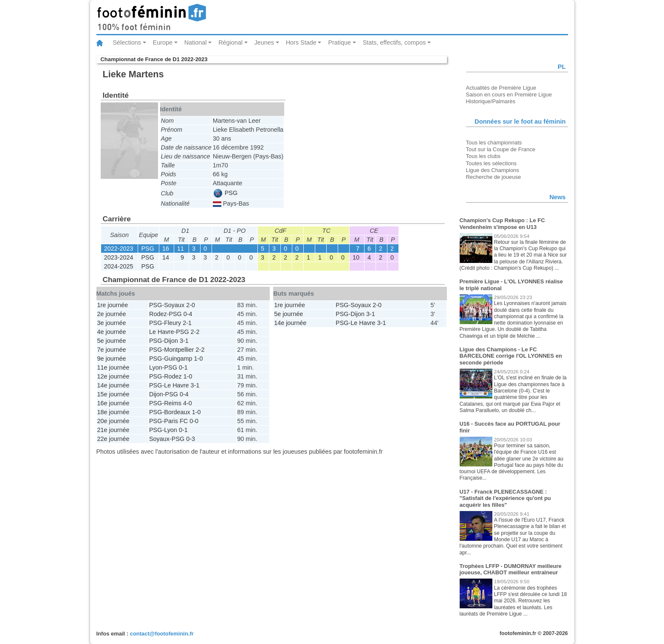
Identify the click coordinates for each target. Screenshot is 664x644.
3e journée (112, 323)
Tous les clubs (483, 156)
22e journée (113, 439)
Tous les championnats (494, 143)
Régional (230, 42)
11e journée (113, 367)
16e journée (113, 403)
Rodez (158, 314)
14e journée (113, 385)
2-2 (195, 332)
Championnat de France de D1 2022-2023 (154, 59)
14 (166, 257)
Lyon (156, 367)
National (196, 42)
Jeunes (264, 42)
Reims (173, 403)
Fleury (172, 323)
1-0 (199, 359)
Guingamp (178, 359)
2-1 (187, 323)
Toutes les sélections (492, 163)
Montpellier (179, 350)
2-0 (191, 305)
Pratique (339, 42)
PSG (226, 193)
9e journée (112, 359)
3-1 (184, 341)
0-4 (188, 314)
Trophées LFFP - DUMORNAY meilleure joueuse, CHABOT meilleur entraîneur (511, 569)
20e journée (113, 421)
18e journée (113, 412)
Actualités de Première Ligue (501, 88)
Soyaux (174, 305)
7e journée (112, 350)
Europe (163, 42)
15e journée (113, 394)
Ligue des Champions (493, 170)
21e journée (113, 430)
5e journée (112, 341)
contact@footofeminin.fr (162, 634)
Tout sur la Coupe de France (501, 149)
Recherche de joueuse (494, 177)
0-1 (183, 367)
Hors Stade (301, 42)
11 (181, 249)
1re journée (113, 305)
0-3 (191, 439)
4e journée (112, 332)
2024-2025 (119, 266)
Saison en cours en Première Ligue (509, 95)
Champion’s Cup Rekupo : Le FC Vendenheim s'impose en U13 (502, 224)
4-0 (188, 403)
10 (356, 257)
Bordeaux (177, 412)
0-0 (194, 421)
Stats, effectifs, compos (394, 42)
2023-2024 (119, 257)
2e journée (112, 314)
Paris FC (176, 421)
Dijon (171, 341)
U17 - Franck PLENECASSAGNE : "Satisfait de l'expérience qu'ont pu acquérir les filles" (505, 498)
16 (166, 249)
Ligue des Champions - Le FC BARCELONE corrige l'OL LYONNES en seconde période (511, 356)
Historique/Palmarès (491, 101)
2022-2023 (119, 249)
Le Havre (161, 332)
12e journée (113, 376)
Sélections (127, 42)
